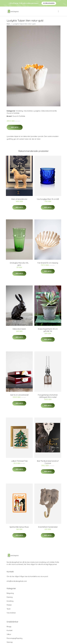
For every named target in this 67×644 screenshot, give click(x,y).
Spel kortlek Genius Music (19, 527)
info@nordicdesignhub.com (17, 581)
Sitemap (10, 642)
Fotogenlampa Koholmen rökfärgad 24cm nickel (48, 396)
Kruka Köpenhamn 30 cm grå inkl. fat (48, 330)
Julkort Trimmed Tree (19, 461)
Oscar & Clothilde (13, 113)
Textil (8, 609)
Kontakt (10, 630)
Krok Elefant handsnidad (48, 527)
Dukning (10, 597)
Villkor (9, 634)
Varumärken (28, 111)
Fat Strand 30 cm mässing (48, 263)
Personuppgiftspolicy (15, 638)
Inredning (20, 111)
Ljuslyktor (37, 111)
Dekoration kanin (19, 329)
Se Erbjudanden (49, 3)
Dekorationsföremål (49, 111)
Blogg (9, 627)
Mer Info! (15, 127)
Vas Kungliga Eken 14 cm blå (48, 199)
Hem (8, 24)
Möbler (9, 605)
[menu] (59, 11)
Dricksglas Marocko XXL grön (19, 264)
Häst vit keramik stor (19, 199)
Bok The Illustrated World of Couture (48, 462)
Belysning (10, 593)
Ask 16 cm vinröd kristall (19, 395)
